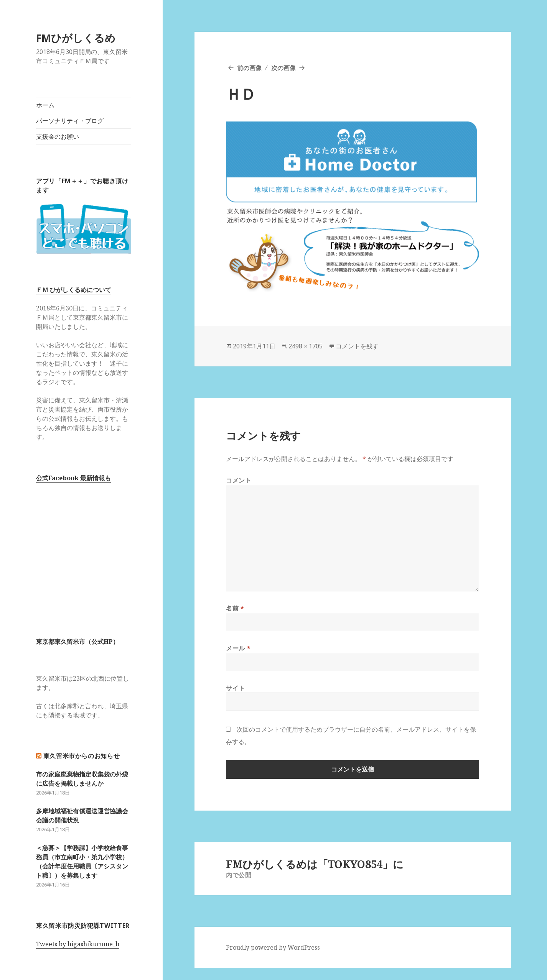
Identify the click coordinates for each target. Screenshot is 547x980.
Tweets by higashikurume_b (78, 944)
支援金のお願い (58, 136)
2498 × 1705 (306, 346)
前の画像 (249, 68)
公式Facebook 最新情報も (73, 478)
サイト (236, 688)
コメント (239, 480)
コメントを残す (357, 346)
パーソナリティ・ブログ (70, 121)
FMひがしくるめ (76, 38)
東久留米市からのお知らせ (82, 756)
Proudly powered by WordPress (273, 947)
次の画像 (283, 68)
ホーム (45, 105)
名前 (235, 608)
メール (238, 648)
